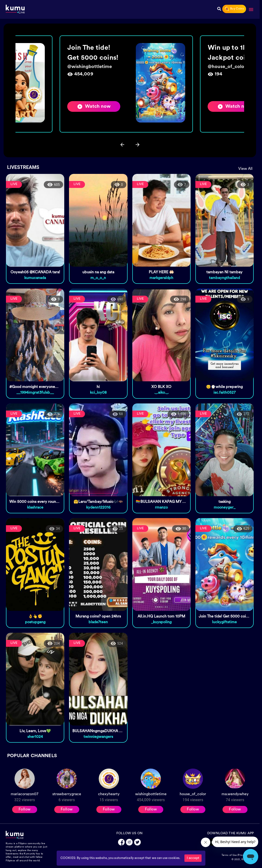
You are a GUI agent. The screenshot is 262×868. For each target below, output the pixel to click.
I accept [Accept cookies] (193, 858)
